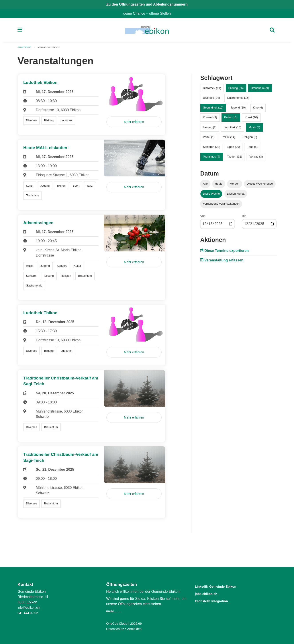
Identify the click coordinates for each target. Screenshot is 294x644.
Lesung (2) (210, 129)
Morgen (234, 186)
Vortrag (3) (256, 159)
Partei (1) (209, 139)
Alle (205, 186)
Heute (219, 186)
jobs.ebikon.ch (210, 593)
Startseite (25, 49)
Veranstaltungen (51, 49)
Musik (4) (254, 129)
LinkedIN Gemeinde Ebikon (222, 586)
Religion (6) (250, 139)
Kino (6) (258, 110)
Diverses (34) (211, 100)
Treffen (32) (235, 159)
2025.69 (139, 623)
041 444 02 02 (29, 613)
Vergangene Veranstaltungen (221, 206)
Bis (244, 218)
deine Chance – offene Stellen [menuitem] (149, 13)
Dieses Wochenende (260, 186)
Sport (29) (234, 149)
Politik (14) (229, 139)
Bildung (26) (236, 90)
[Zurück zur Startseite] (147, 31)
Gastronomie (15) (238, 100)
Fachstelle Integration (217, 600)
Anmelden (137, 629)
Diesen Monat (236, 196)
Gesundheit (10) (213, 110)
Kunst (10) (251, 119)
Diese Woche (211, 196)
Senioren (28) (212, 149)
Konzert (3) (210, 119)
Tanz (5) (252, 149)
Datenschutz (116, 629)
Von (203, 218)
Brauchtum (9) (260, 90)
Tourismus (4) (212, 159)
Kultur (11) (231, 119)
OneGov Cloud (118, 623)
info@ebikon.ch (30, 607)
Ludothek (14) (232, 129)
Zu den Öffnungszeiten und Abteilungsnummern (147, 4)
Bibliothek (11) (212, 90)
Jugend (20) (238, 110)
